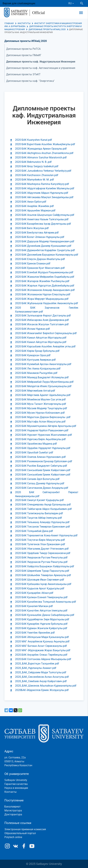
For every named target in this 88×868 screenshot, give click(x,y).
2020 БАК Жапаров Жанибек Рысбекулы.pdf (42, 281)
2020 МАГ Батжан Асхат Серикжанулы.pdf (41, 646)
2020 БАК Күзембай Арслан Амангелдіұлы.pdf (43, 364)
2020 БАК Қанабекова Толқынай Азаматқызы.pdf (46, 602)
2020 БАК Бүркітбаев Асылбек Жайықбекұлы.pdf (45, 144)
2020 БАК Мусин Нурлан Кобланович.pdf (40, 413)
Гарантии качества (16, 784)
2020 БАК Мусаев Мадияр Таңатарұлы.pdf (41, 408)
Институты (24, 23)
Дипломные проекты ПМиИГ (24, 55)
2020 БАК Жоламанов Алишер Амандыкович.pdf (45, 290)
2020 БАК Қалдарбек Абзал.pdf (34, 593)
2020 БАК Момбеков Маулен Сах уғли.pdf (40, 399)
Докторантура (13, 814)
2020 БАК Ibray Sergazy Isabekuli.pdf (37, 166)
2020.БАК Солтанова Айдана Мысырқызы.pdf (43, 659)
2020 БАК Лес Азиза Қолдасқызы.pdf (38, 369)
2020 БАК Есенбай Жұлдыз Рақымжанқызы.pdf (44, 272)
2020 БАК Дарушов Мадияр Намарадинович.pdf (45, 241)
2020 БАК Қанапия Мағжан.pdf (34, 606)
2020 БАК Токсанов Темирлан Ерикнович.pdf (43, 527)
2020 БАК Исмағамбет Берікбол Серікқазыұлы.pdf (46, 333)
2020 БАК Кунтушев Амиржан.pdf (35, 360)
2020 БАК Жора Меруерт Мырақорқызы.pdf (42, 299)
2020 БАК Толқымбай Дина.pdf (34, 531)
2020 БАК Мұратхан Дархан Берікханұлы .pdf (43, 417)
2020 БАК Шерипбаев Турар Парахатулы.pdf (42, 571)
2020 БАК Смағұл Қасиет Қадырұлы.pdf (39, 500)
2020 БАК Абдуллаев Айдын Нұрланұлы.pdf (42, 193)
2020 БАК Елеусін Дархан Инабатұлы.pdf (40, 259)
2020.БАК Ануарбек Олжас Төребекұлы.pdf (41, 655)
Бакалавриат (13, 807)
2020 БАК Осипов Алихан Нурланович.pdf (40, 457)
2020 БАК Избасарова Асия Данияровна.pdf (42, 320)
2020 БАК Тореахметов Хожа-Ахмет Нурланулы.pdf (46, 535)
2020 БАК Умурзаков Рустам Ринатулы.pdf (41, 558)
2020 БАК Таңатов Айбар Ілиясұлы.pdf (39, 518)
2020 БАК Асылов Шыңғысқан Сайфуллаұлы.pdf (45, 215)
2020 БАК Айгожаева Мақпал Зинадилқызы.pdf (44, 197)
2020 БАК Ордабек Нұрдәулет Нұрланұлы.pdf (43, 448)
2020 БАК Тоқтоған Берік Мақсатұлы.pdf (40, 540)
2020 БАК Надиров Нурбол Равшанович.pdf (42, 430)
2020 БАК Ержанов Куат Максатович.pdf (40, 268)
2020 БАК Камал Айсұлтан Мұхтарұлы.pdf (41, 338)
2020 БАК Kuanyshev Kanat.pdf (34, 140)
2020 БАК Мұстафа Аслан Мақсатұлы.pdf (40, 422)
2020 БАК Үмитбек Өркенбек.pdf (35, 633)
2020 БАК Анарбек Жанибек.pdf (34, 206)
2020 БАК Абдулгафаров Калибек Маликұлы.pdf (45, 188)
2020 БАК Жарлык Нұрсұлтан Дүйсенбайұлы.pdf (45, 286)
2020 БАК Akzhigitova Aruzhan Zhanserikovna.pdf (44, 153)
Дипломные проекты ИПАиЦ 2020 (47, 29)
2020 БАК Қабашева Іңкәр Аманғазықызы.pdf (43, 584)
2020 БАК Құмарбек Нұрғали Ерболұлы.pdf (41, 624)
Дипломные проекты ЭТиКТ (23, 74)
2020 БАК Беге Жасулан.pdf (32, 228)
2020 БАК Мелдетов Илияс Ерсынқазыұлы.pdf (43, 386)
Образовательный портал (20, 833)
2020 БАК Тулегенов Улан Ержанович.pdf (40, 544)
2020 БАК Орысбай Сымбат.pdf (34, 452)
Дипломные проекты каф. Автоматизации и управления (41, 68)
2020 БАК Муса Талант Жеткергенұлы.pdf (41, 404)
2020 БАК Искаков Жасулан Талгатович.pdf (42, 324)
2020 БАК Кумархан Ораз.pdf (33, 355)
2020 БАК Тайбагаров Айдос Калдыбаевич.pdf (43, 509)
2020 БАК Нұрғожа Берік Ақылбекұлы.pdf (40, 439)
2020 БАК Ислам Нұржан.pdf (32, 329)
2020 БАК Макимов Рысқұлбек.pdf (36, 373)
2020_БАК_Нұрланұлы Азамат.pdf (36, 668)
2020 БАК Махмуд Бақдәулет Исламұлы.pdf (42, 377)
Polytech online (13, 837)
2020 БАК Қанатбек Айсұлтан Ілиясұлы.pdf (41, 611)
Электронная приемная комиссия (25, 829)
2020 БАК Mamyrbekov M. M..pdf (35, 180)
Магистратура (13, 810)
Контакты (10, 792)
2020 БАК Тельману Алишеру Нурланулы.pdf (42, 522)
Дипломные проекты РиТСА (23, 49)
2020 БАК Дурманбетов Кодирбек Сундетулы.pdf (45, 250)
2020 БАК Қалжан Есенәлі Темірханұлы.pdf (41, 597)
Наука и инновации (16, 788)
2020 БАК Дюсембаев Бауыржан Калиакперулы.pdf (47, 255)
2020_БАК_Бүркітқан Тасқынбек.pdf (37, 664)
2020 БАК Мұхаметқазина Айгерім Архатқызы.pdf (46, 426)
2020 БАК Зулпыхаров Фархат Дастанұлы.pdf (43, 316)
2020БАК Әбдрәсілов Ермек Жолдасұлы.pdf (42, 690)
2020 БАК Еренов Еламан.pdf (33, 264)
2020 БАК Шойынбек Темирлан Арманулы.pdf (43, 575)
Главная (9, 23)
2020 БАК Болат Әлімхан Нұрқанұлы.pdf (40, 237)
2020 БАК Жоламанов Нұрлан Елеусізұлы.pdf (43, 294)
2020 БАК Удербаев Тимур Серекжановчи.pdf (43, 553)
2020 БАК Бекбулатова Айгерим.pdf (37, 233)
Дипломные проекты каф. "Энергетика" (30, 81)
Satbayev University (16, 780)
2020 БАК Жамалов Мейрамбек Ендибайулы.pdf (45, 277)
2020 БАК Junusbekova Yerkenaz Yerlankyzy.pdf (43, 171)
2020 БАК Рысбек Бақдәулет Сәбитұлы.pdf (41, 466)
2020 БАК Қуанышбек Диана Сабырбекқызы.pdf (45, 615)
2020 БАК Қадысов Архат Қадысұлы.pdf (40, 588)
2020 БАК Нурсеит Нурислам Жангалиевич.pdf (44, 435)
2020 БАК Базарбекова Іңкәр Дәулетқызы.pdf (43, 224)
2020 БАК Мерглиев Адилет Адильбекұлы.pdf (43, 395)
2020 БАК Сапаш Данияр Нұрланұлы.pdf (40, 483)
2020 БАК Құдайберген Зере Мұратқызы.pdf (42, 619)
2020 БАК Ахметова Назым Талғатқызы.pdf (42, 219)
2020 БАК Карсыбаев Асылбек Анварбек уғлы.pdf (45, 346)
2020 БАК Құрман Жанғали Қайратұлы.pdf (41, 628)
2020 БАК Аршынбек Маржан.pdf (35, 210)
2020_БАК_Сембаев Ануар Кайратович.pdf (41, 681)
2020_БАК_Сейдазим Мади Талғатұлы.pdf (41, 672)
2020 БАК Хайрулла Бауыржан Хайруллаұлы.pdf (45, 566)
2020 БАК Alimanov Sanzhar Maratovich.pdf (41, 157)
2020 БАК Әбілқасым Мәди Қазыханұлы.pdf (42, 637)
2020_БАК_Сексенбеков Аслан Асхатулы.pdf (42, 677)
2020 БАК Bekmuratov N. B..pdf (33, 162)
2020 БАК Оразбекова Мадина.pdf (36, 444)
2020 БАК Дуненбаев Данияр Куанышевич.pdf (43, 246)
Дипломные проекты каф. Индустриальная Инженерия (41, 62)
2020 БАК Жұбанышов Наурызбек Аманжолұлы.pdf (47, 303)
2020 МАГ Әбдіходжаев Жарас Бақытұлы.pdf (43, 650)
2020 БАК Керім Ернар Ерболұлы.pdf (37, 351)
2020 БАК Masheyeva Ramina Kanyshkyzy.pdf (42, 184)
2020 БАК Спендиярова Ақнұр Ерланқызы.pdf (43, 505)
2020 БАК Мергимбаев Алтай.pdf (35, 391)
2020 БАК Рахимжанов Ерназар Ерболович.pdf (44, 461)
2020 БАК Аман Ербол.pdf (31, 202)
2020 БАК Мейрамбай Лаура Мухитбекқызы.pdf (44, 382)
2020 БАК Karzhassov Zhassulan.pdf (37, 175)
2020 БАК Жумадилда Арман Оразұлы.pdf (41, 149)
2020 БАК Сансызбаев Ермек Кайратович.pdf (43, 470)
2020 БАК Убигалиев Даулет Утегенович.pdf (42, 549)
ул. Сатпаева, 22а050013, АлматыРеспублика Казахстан (18, 761)
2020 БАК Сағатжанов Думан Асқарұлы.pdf (42, 488)
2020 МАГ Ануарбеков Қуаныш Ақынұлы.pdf (42, 641)
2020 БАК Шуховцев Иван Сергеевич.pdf (40, 580)
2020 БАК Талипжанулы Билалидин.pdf (39, 513)
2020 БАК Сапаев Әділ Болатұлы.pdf (37, 479)
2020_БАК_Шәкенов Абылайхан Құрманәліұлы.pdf (46, 686)
